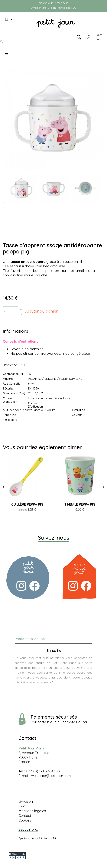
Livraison (26, 801)
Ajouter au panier (41, 311)
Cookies (25, 820)
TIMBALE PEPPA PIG (80, 504)
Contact (25, 816)
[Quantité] (10, 312)
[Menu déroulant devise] (9, 19)
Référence (10, 365)
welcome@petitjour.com (51, 776)
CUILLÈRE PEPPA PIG (27, 504)
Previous (4, 203)
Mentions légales (32, 811)
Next (103, 203)
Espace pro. (28, 829)
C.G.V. (23, 806)
